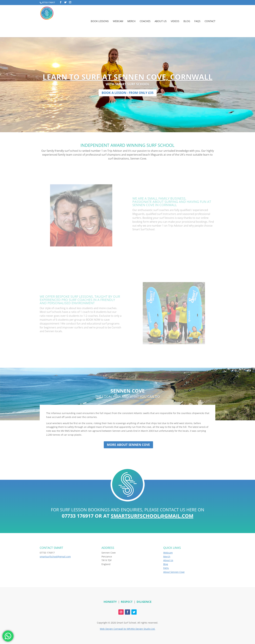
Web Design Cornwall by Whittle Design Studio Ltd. (128, 629)
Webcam (118, 21)
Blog (187, 21)
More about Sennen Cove (128, 445)
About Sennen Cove (174, 572)
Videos (175, 21)
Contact (210, 21)
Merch (131, 21)
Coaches (145, 21)
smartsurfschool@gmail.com (152, 516)
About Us (161, 21)
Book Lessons (100, 21)
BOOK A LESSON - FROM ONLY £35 (128, 93)
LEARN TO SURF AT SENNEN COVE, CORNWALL (128, 77)
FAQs (197, 21)
